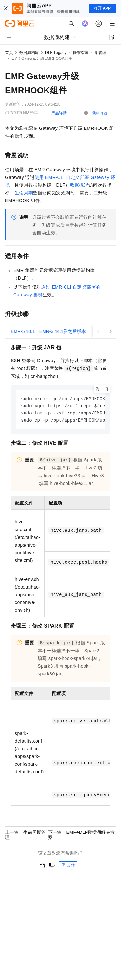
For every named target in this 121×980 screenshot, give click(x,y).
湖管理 (100, 53)
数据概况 (79, 185)
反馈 (68, 867)
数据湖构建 (29, 53)
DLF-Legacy (56, 53)
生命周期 (24, 193)
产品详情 (59, 113)
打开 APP (102, 8)
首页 (9, 53)
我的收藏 (100, 113)
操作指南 (80, 53)
